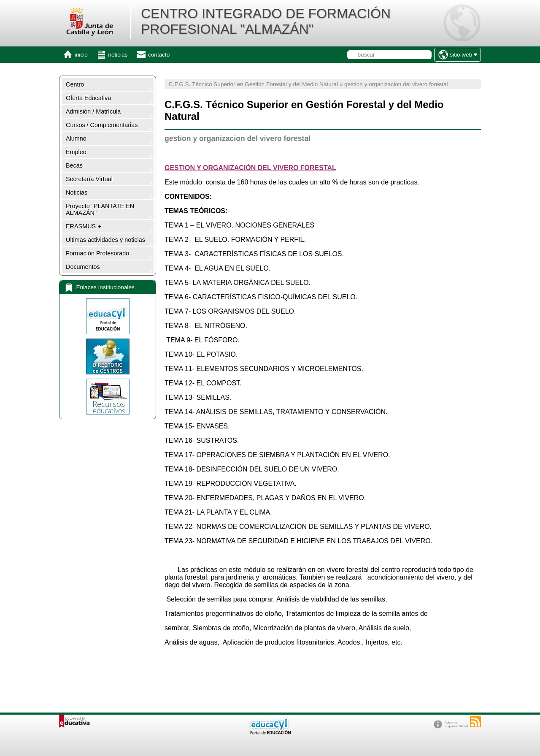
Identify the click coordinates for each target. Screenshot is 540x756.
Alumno (76, 138)
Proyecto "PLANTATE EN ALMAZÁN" (100, 209)
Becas (74, 165)
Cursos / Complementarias (102, 125)
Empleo (76, 152)
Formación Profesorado (97, 253)
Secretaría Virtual (89, 179)
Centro (75, 84)
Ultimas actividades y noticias (105, 240)
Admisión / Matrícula (93, 111)
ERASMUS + (84, 226)
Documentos (83, 267)
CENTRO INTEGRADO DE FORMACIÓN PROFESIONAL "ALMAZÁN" (266, 21)
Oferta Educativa (88, 98)
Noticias (77, 192)
